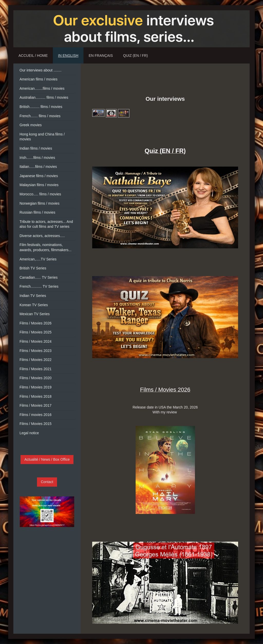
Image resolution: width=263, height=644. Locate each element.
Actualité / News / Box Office (47, 459)
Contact (47, 482)
